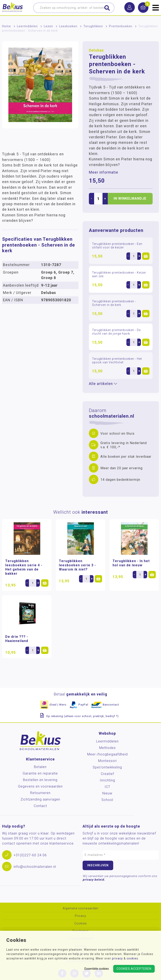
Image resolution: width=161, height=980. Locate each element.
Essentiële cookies (97, 969)
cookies (132, 958)
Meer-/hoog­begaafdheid (107, 754)
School (107, 800)
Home (6, 26)
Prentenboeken (121, 26)
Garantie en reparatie (40, 773)
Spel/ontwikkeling (107, 767)
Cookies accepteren (134, 969)
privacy (117, 958)
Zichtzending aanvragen (40, 799)
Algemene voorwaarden (80, 908)
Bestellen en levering (40, 780)
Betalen (40, 767)
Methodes (107, 748)
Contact (40, 806)
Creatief (107, 774)
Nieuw (107, 793)
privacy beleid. (94, 880)
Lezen (48, 26)
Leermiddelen (27, 26)
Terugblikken (93, 26)
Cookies (81, 923)
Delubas (96, 50)
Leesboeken (68, 26)
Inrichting (107, 780)
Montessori (107, 761)
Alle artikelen (103, 384)
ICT (107, 787)
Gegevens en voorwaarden (40, 786)
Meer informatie (104, 172)
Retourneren (40, 793)
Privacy (80, 916)
